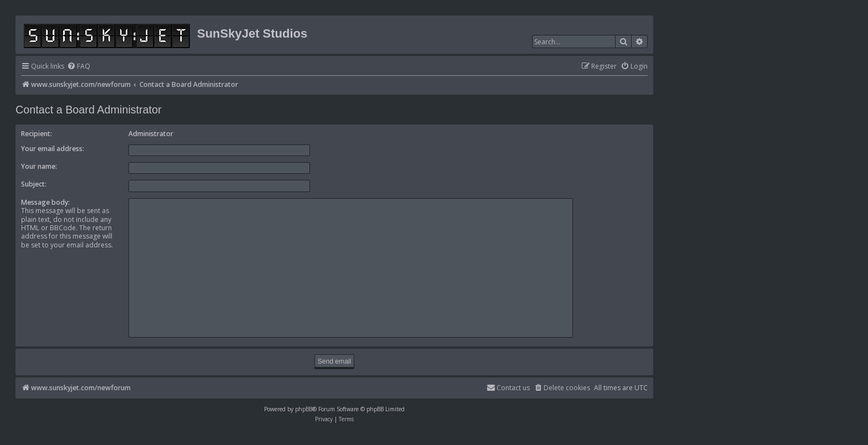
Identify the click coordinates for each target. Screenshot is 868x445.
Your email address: (53, 149)
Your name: (39, 166)
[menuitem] (79, 67)
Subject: (34, 184)
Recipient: (37, 134)
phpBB (304, 409)
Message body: (45, 202)
